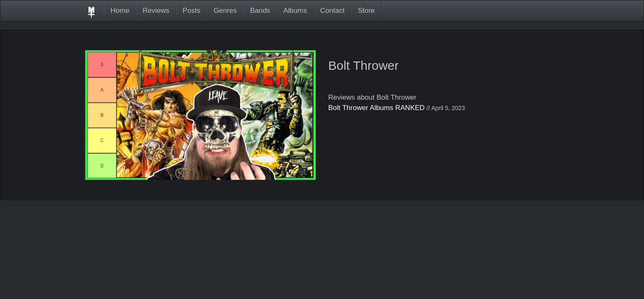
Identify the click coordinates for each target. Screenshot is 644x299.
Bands (260, 11)
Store (366, 11)
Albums (295, 11)
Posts (192, 11)
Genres (225, 11)
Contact (333, 11)
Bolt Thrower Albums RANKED (376, 108)
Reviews (156, 11)
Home (120, 11)
